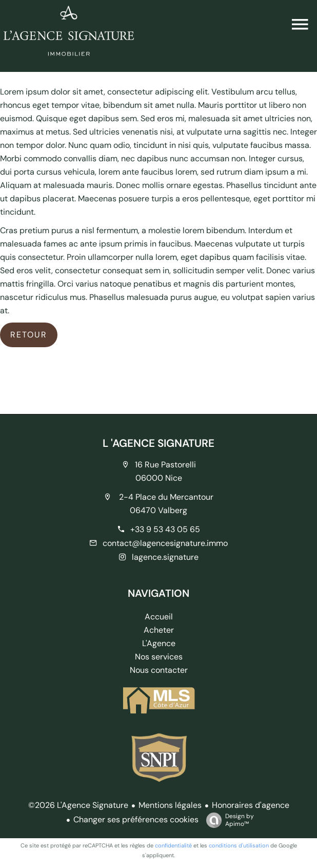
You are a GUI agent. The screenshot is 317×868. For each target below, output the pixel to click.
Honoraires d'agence (251, 805)
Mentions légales (170, 805)
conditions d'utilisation (239, 845)
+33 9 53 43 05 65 (165, 529)
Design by (227, 820)
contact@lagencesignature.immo (165, 543)
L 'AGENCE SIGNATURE (158, 443)
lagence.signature (165, 557)
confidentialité (173, 845)
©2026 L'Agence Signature (78, 805)
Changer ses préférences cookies (136, 819)
